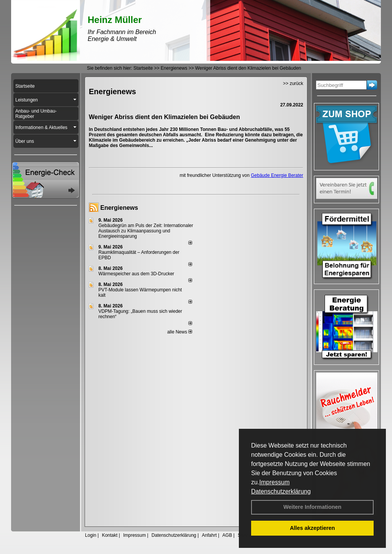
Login (91, 535)
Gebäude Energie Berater (277, 175)
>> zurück (293, 83)
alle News (180, 332)
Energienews (119, 208)
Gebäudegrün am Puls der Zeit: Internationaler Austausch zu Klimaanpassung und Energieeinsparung (146, 231)
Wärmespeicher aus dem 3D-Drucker (136, 274)
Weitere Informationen (312, 507)
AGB (227, 535)
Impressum (274, 482)
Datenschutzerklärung (281, 491)
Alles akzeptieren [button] (312, 528)
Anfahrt (209, 535)
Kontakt (110, 535)
